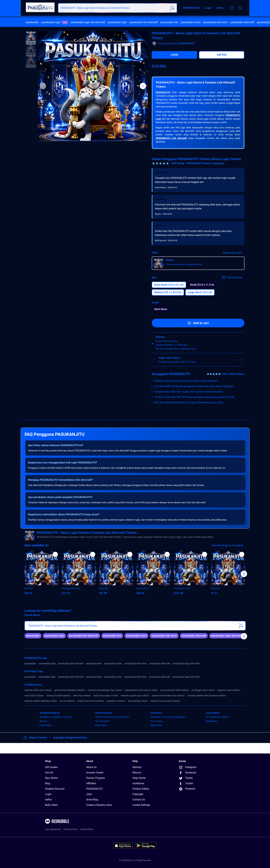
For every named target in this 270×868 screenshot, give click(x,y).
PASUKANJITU (163, 92)
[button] (31, 36)
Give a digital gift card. (185, 349)
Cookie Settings (141, 805)
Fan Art (49, 773)
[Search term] (172, 8)
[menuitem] (32, 22)
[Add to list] (55, 554)
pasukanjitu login (55, 22)
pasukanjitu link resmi (216, 22)
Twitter (186, 778)
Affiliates (91, 783)
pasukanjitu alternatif (242, 22)
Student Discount (55, 789)
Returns (137, 773)
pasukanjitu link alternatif (144, 22)
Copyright (138, 794)
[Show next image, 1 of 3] (143, 86)
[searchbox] (135, 626)
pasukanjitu (32, 22)
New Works (52, 778)
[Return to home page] (40, 8)
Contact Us (139, 800)
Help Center (139, 778)
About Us (91, 767)
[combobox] (118, 8)
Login (48, 794)
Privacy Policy (70, 829)
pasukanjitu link (169, 22)
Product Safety (141, 789)
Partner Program (96, 778)
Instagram (188, 767)
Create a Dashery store (99, 805)
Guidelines (138, 783)
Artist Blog (92, 800)
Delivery (137, 767)
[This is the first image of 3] (43, 86)
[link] (33, 636)
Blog (48, 783)
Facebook (187, 773)
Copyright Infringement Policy (70, 738)
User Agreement (53, 829)
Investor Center (95, 773)
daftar (49, 800)
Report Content (38, 738)
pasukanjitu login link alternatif (88, 22)
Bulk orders (51, 805)
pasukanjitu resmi (191, 22)
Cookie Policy (86, 829)
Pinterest (187, 789)
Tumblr (186, 784)
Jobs (89, 794)
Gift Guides (51, 767)
